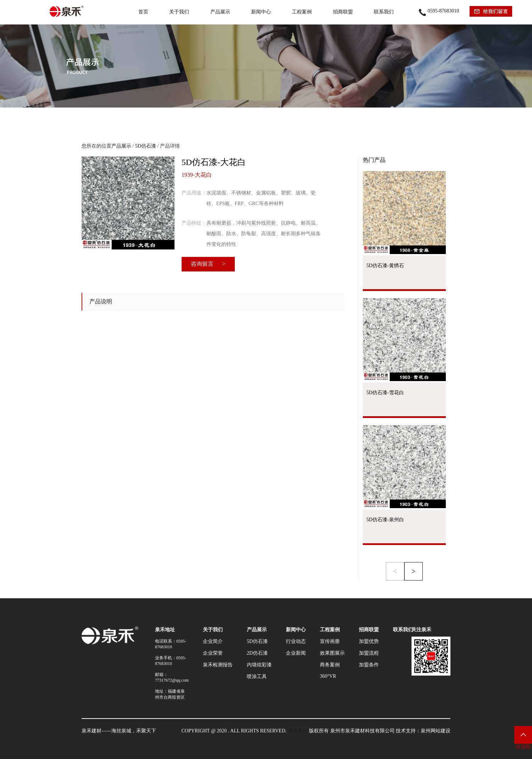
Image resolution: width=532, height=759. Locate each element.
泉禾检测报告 (218, 665)
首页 (143, 12)
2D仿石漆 (257, 653)
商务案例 (330, 665)
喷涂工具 (257, 676)
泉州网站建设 (436, 731)
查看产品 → (404, 290)
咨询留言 (208, 264)
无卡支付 (298, 731)
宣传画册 (330, 641)
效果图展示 (332, 653)
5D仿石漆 (146, 146)
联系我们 (384, 12)
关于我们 (179, 12)
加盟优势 (369, 641)
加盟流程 (369, 653)
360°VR (328, 676)
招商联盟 (343, 12)
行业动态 (296, 641)
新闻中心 (261, 12)
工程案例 (302, 12)
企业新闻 (296, 653)
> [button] (413, 571)
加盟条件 (369, 665)
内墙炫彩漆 (259, 665)
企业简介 (213, 641)
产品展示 (220, 12)
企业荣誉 (213, 653)
